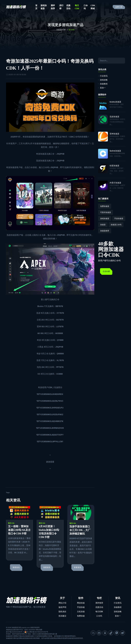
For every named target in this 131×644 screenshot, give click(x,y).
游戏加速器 (44, 7)
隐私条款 (62, 612)
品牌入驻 (119, 7)
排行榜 (61, 7)
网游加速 (81, 603)
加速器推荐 (105, 231)
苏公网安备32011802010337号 (37, 632)
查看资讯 (16, 567)
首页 (36, 7)
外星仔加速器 (115, 183)
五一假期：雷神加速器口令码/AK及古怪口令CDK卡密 (19, 530)
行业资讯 (104, 76)
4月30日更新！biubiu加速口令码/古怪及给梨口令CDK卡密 (49, 532)
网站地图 (39, 630)
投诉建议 (62, 616)
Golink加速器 (115, 151)
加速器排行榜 (61, 30)
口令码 (86, 7)
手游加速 (81, 607)
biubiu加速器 (115, 102)
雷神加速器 (114, 134)
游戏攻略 (104, 80)
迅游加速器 (41, 161)
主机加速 (81, 612)
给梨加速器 (114, 166)
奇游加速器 (28, 137)
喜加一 (103, 88)
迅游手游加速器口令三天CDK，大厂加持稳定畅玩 (80, 530)
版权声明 (62, 607)
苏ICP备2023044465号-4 (15, 632)
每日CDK (77, 7)
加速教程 (104, 84)
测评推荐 (53, 7)
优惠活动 (68, 7)
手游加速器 (119, 218)
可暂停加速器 (106, 212)
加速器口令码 (116, 225)
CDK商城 (93, 7)
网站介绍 (62, 603)
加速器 (103, 225)
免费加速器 (105, 206)
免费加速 (81, 616)
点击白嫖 (106, 271)
